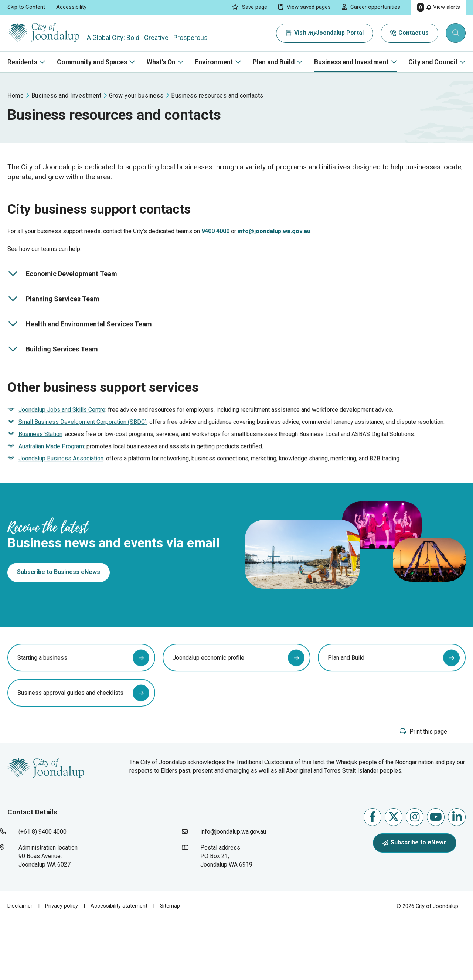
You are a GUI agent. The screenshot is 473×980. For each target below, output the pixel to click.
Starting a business (42, 710)
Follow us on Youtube (436, 876)
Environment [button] (214, 62)
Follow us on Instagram (415, 876)
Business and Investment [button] (351, 62)
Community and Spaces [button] (92, 62)
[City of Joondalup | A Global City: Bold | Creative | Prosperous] (46, 33)
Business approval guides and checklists (70, 745)
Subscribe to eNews (415, 901)
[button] (423, 790)
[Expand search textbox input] (456, 33)
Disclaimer (20, 965)
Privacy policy (62, 965)
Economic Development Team (62, 290)
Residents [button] (22, 62)
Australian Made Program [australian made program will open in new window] (51, 469)
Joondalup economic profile (208, 710)
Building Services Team (53, 365)
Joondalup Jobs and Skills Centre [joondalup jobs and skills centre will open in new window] (62, 433)
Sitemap (170, 965)
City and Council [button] (433, 62)
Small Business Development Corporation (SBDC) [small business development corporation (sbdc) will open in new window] (83, 445)
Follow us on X (394, 876)
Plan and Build (346, 710)
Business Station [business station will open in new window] (40, 457)
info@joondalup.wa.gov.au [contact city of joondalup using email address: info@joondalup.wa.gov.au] (233, 891)
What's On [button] (161, 62)
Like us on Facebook (372, 876)
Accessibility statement (119, 965)
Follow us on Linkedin (457, 876)
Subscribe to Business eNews (59, 610)
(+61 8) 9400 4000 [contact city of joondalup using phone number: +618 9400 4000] (42, 891)
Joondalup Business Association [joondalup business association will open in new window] (61, 481)
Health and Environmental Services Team (80, 340)
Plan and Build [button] (274, 62)
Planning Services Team (53, 315)
